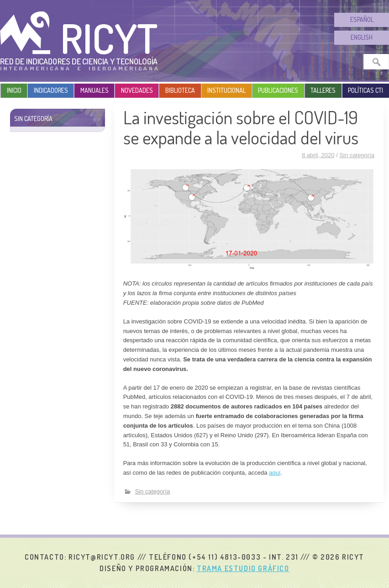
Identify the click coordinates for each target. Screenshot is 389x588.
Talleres (323, 90)
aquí (275, 473)
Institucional (226, 90)
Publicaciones (278, 90)
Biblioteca (180, 90)
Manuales (95, 90)
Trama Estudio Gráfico (243, 568)
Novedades (137, 90)
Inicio (14, 90)
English (362, 37)
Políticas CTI (365, 90)
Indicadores (51, 90)
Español (362, 19)
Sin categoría (357, 155)
